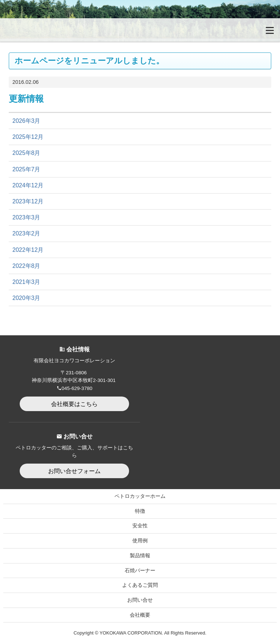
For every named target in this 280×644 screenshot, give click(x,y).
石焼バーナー (140, 571)
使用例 (140, 541)
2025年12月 (28, 137)
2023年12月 (28, 201)
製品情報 (140, 556)
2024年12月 (28, 185)
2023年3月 (26, 217)
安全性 (140, 526)
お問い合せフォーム (74, 471)
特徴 (140, 511)
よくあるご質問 (140, 585)
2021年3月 (26, 282)
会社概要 (140, 615)
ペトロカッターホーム (140, 496)
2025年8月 (26, 153)
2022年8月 (26, 266)
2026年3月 (26, 121)
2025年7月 (26, 169)
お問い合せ (140, 600)
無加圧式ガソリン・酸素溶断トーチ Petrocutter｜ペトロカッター (42, 30)
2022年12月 (28, 250)
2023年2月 (26, 233)
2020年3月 (26, 298)
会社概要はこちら (74, 404)
